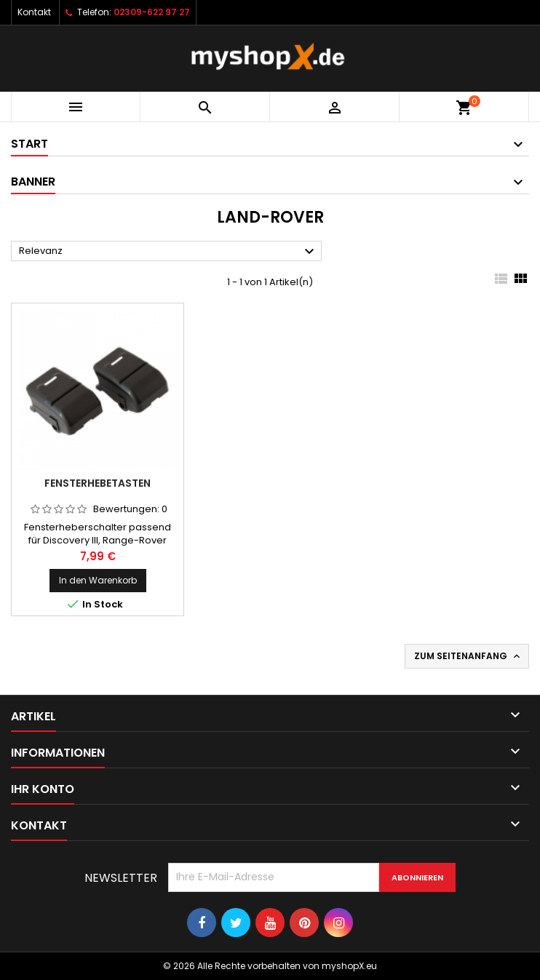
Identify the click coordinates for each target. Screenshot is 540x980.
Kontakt (34, 12)
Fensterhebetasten (98, 483)
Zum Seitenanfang (468, 656)
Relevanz (168, 252)
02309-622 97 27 (152, 12)
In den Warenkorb (98, 580)
